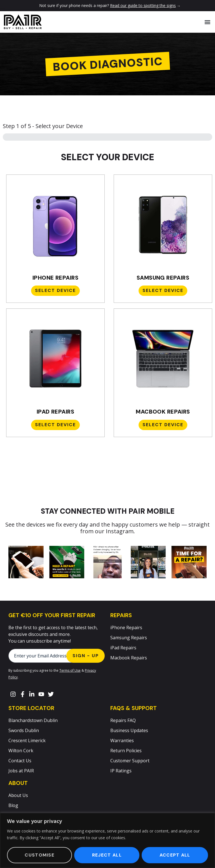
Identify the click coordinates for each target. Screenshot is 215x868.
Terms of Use (70, 670)
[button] (208, 22)
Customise (39, 855)
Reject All (107, 855)
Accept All (175, 855)
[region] (107, 840)
